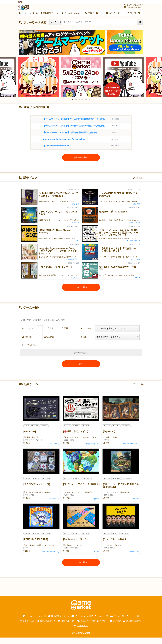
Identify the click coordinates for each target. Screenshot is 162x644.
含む (52, 335)
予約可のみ (29, 352)
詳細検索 (78, 359)
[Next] (158, 84)
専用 (66, 335)
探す (81, 370)
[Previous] (4, 84)
